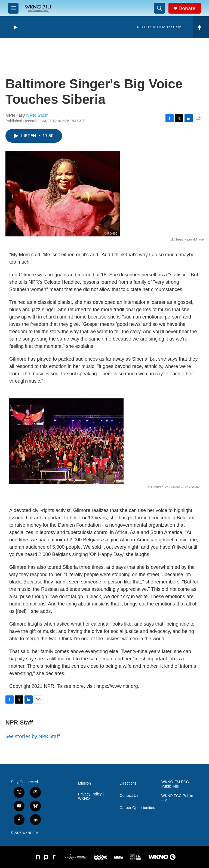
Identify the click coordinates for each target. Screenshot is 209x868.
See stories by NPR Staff (33, 736)
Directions (128, 783)
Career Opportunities (137, 808)
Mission (84, 783)
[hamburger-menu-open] (13, 8)
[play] (15, 27)
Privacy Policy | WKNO (91, 796)
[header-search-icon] (159, 8)
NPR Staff (37, 115)
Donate (187, 8)
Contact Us (129, 796)
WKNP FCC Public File (177, 798)
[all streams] (201, 27)
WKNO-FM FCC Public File (175, 784)
